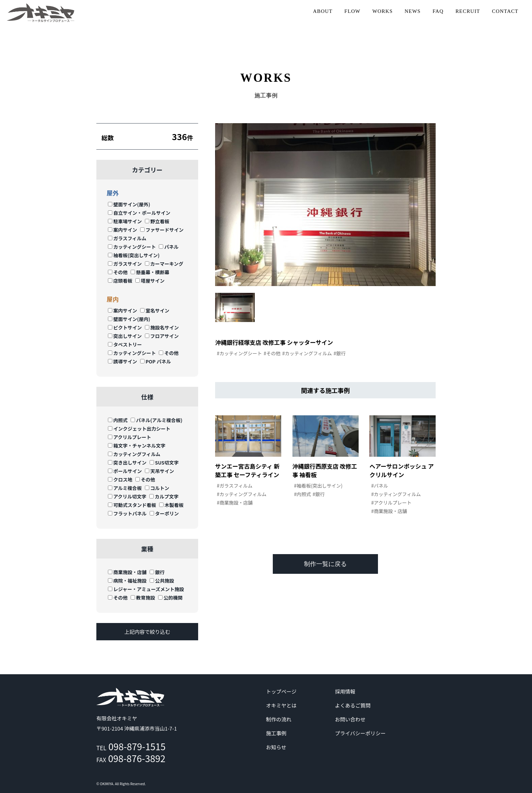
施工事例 (276, 733)
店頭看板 (120, 281)
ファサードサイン (162, 230)
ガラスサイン (125, 264)
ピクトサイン (125, 327)
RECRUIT (468, 11)
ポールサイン (125, 471)
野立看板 (157, 221)
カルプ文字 (164, 496)
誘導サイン (122, 361)
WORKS (382, 11)
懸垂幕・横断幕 (150, 272)
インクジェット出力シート (139, 429)
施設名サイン (162, 327)
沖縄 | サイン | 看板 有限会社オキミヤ (41, 13)
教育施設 (143, 598)
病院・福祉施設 (127, 581)
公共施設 (162, 581)
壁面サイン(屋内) (129, 319)
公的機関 (170, 598)
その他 (118, 272)
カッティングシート (132, 247)
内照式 (118, 420)
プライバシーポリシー (360, 733)
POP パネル (156, 361)
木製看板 (171, 505)
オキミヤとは (281, 705)
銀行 (157, 572)
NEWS (413, 11)
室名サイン (155, 310)
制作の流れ (279, 719)
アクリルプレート (129, 437)
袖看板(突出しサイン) (134, 255)
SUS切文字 (164, 462)
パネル (169, 247)
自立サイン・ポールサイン (139, 213)
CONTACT (505, 11)
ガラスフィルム (127, 238)
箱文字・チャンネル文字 (137, 446)
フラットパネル (127, 513)
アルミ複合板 (125, 488)
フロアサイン (162, 336)
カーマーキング (164, 264)
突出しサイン (125, 336)
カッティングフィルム (134, 454)
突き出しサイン (127, 462)
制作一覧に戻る (325, 564)
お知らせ (276, 747)
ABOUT (323, 11)
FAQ (438, 11)
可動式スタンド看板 (132, 505)
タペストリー (125, 344)
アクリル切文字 (127, 496)
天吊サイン (159, 471)
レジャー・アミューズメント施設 (146, 589)
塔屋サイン (150, 281)
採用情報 (345, 691)
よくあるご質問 (353, 705)
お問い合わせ (350, 719)
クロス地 (120, 479)
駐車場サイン (125, 221)
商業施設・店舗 (127, 572)
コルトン (157, 488)
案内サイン (122, 230)
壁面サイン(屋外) (129, 204)
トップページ (281, 691)
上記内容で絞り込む (147, 632)
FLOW (352, 11)
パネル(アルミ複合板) (156, 420)
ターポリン (164, 513)
